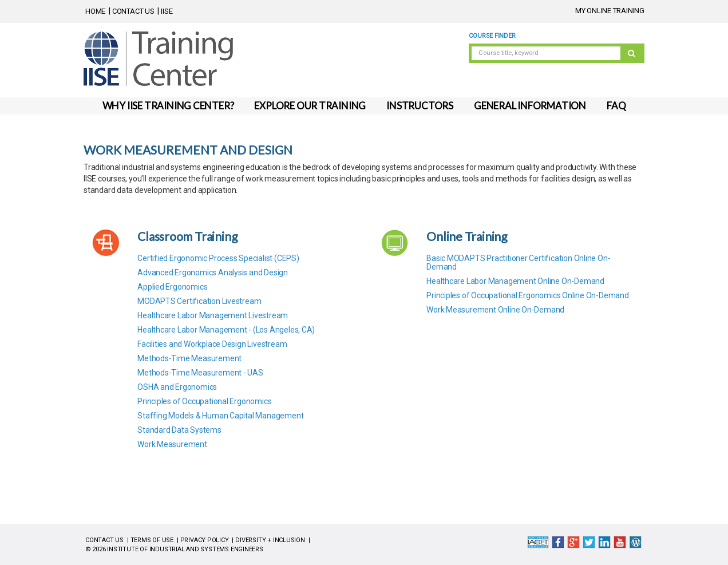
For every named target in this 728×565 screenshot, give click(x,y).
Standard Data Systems (179, 430)
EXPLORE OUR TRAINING (310, 106)
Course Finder (492, 36)
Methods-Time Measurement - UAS (200, 373)
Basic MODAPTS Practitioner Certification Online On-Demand (518, 262)
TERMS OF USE (152, 540)
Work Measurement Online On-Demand (495, 310)
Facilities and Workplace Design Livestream (212, 344)
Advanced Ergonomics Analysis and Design (213, 272)
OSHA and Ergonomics (177, 387)
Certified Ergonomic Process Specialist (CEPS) (218, 258)
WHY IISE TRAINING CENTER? (168, 106)
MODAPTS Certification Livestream (199, 301)
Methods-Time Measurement (189, 358)
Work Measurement (172, 444)
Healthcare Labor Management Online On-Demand (515, 281)
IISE (167, 11)
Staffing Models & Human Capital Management (220, 416)
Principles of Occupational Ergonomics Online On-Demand (528, 295)
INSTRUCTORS (420, 106)
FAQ (616, 106)
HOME (95, 11)
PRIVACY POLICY (205, 540)
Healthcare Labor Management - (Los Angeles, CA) (226, 330)
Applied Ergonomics (172, 287)
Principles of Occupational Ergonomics (204, 401)
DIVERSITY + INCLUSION (270, 540)
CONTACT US (133, 11)
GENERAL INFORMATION (530, 106)
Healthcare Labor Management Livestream (213, 315)
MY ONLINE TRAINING (610, 11)
